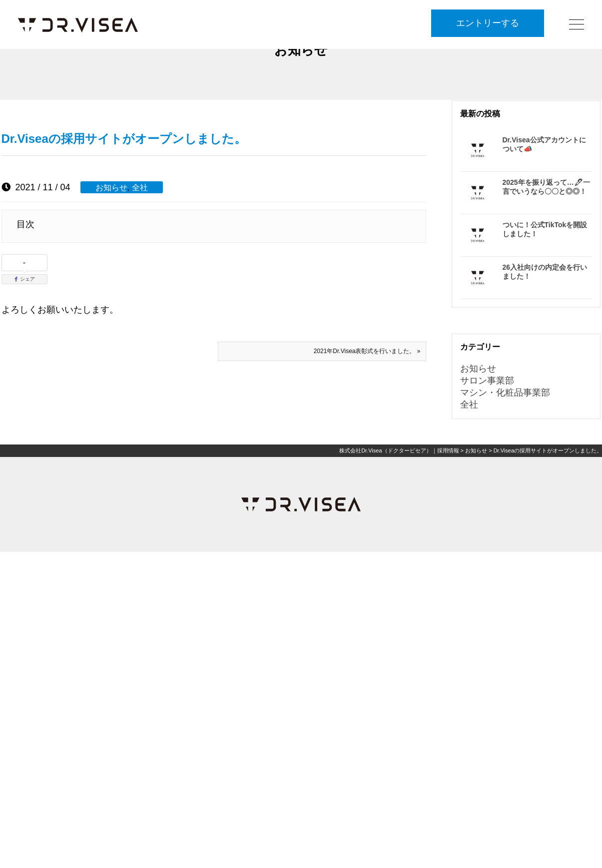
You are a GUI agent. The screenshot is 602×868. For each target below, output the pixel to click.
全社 (140, 187)
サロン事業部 (487, 381)
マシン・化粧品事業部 (505, 393)
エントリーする (488, 23)
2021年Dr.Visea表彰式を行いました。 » (367, 351)
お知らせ (111, 187)
